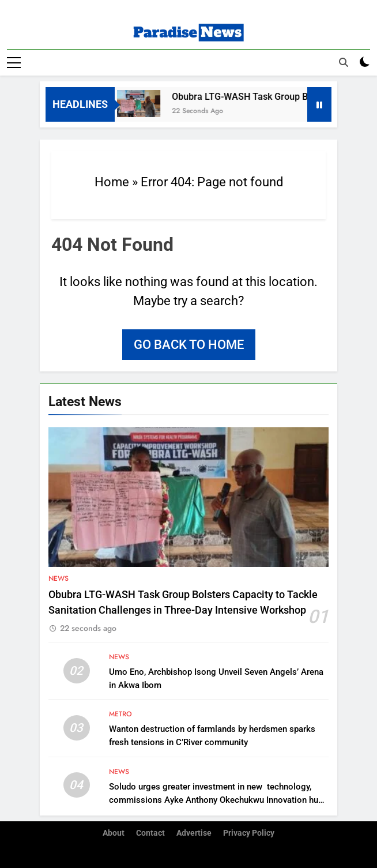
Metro (120, 714)
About (114, 833)
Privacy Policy (249, 833)
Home (112, 182)
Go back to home (189, 345)
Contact (150, 833)
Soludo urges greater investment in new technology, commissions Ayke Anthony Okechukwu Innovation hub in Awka (216, 800)
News (59, 578)
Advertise (194, 833)
